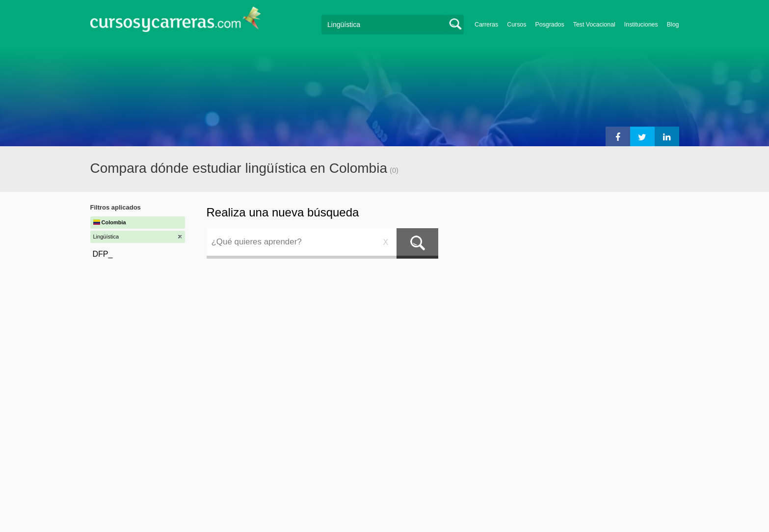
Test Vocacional (594, 25)
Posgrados (549, 25)
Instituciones (641, 25)
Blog (673, 25)
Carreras (486, 25)
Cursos (517, 25)
